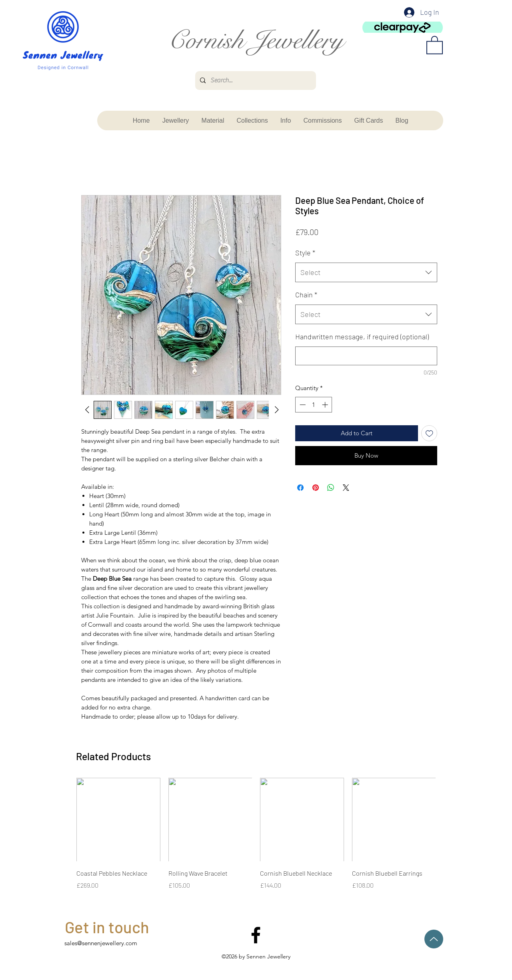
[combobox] (366, 273)
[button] (435, 45)
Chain (306, 295)
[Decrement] (302, 405)
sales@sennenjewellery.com (101, 943)
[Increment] (326, 405)
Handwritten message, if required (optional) (362, 337)
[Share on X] (346, 488)
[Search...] (255, 81)
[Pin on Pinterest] (316, 488)
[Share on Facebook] (300, 488)
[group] (256, 840)
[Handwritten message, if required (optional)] (366, 356)
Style (305, 253)
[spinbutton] (314, 405)
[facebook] (256, 935)
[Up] (434, 939)
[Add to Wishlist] (429, 433)
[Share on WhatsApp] (331, 488)
